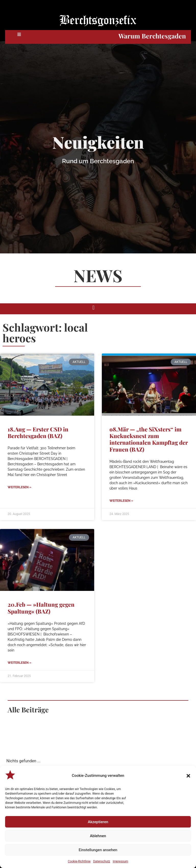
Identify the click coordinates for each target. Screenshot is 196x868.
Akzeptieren (98, 822)
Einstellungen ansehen (98, 850)
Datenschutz (102, 861)
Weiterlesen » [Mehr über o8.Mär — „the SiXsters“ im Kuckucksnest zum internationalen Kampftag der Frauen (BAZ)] (121, 501)
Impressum (120, 861)
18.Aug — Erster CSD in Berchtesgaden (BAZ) (38, 432)
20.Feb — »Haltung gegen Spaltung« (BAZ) (41, 608)
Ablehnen (98, 836)
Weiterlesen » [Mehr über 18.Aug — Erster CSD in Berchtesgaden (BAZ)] (20, 487)
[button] (188, 776)
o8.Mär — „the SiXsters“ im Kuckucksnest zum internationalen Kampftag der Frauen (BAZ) (149, 439)
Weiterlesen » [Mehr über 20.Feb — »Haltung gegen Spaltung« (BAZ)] (20, 663)
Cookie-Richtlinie (79, 861)
